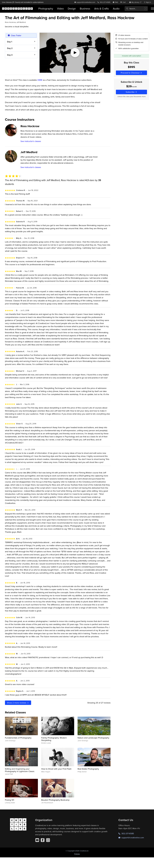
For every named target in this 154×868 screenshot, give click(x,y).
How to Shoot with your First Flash (56, 769)
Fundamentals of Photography (18, 738)
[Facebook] (43, 840)
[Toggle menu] (152, 9)
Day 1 (10, 42)
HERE (40, 80)
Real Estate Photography (88, 769)
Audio (116, 9)
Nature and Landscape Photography (93, 738)
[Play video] (75, 53)
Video (60, 9)
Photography (46, 9)
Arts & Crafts (102, 9)
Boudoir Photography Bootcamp (55, 800)
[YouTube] (37, 840)
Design (72, 9)
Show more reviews (18, 703)
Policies (77, 854)
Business (85, 9)
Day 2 (10, 48)
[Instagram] (48, 840)
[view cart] (124, 2)
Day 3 (10, 55)
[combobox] (136, 9)
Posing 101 (10, 800)
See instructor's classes (31, 141)
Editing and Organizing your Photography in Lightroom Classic (20, 770)
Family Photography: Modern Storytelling (54, 739)
